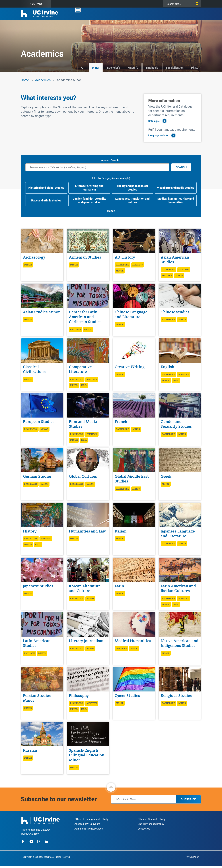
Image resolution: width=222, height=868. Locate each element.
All (83, 68)
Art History (125, 257)
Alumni (171, 14)
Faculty (143, 14)
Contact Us (144, 829)
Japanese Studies (38, 586)
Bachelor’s (113, 68)
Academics (127, 14)
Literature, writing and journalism (89, 188)
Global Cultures (83, 476)
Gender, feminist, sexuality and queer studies (89, 200)
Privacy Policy (192, 857)
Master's (133, 68)
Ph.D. (194, 68)
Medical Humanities (133, 641)
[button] (111, 787)
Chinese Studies (175, 312)
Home (25, 80)
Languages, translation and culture (132, 200)
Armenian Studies (85, 257)
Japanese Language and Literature (178, 534)
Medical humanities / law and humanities (176, 200)
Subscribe (188, 799)
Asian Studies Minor (41, 312)
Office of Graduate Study (151, 819)
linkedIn (47, 842)
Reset (111, 211)
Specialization (175, 68)
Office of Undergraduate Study (91, 819)
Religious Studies (176, 696)
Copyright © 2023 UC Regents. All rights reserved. (47, 857)
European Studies (39, 422)
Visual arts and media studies (176, 188)
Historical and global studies (46, 188)
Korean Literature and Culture (85, 588)
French (121, 422)
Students (157, 14)
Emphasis (152, 68)
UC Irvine (37, 4)
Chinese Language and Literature (131, 314)
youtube (31, 842)
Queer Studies (127, 696)
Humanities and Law (87, 531)
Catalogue (154, 121)
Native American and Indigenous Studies (180, 643)
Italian (121, 531)
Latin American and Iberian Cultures (178, 588)
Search (181, 167)
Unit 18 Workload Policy (151, 824)
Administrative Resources (89, 829)
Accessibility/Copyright (87, 824)
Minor (96, 68)
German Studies (37, 476)
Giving (183, 14)
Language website (158, 135)
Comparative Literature (80, 369)
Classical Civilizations (34, 369)
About (112, 14)
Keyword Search (110, 160)
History (30, 531)
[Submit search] (197, 3)
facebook (24, 842)
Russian (30, 750)
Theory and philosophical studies (132, 188)
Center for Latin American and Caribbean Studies (85, 317)
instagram (39, 842)
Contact (196, 14)
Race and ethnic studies (46, 200)
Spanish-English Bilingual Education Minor (87, 755)
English (167, 367)
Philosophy (79, 696)
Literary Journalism (86, 641)
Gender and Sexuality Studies (176, 424)
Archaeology (34, 257)
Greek (166, 476)
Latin (119, 586)
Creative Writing (130, 367)
